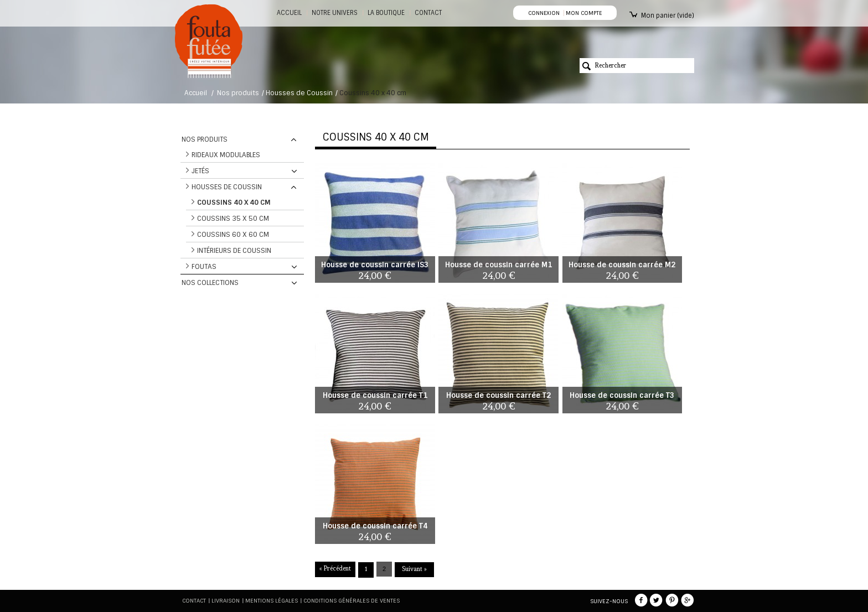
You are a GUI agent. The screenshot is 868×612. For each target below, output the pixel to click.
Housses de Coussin (299, 93)
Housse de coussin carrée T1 (375, 395)
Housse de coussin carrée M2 (622, 265)
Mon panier (668, 15)
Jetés (200, 171)
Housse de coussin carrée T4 (375, 526)
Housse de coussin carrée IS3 (375, 265)
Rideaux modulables (226, 155)
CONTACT (428, 13)
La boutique (386, 13)
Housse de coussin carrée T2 (498, 395)
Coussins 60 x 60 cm (233, 235)
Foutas (204, 267)
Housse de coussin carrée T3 (622, 395)
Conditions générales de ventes (352, 601)
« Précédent (335, 569)
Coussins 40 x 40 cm (234, 203)
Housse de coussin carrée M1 (498, 265)
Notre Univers (335, 13)
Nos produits (238, 93)
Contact (194, 601)
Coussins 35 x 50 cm (233, 219)
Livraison (226, 601)
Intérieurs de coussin (234, 251)
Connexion (544, 13)
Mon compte (584, 13)
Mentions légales (272, 601)
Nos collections (210, 283)
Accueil (289, 13)
